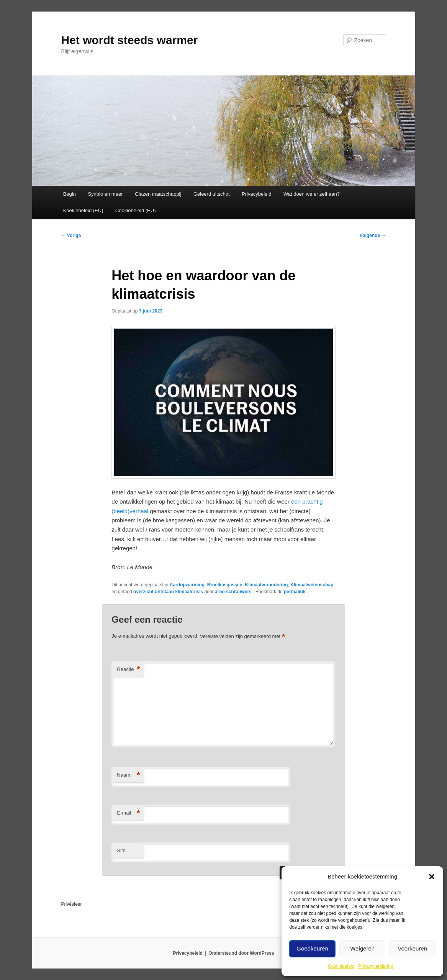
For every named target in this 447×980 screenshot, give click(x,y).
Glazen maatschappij (158, 194)
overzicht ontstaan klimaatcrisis (168, 592)
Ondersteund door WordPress (241, 953)
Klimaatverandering (267, 585)
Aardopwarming (187, 585)
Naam (128, 775)
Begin (70, 194)
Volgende (373, 236)
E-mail (128, 813)
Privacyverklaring (376, 966)
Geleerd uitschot (212, 194)
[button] (432, 877)
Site (121, 850)
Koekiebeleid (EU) (83, 210)
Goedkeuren (312, 948)
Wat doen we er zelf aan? (312, 194)
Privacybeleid (256, 194)
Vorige (71, 236)
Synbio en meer (105, 194)
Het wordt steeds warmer (130, 40)
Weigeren (362, 948)
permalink (295, 592)
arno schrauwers (234, 592)
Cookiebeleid (341, 966)
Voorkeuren (412, 948)
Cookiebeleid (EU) (136, 210)
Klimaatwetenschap (312, 585)
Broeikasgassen (225, 585)
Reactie (128, 670)
